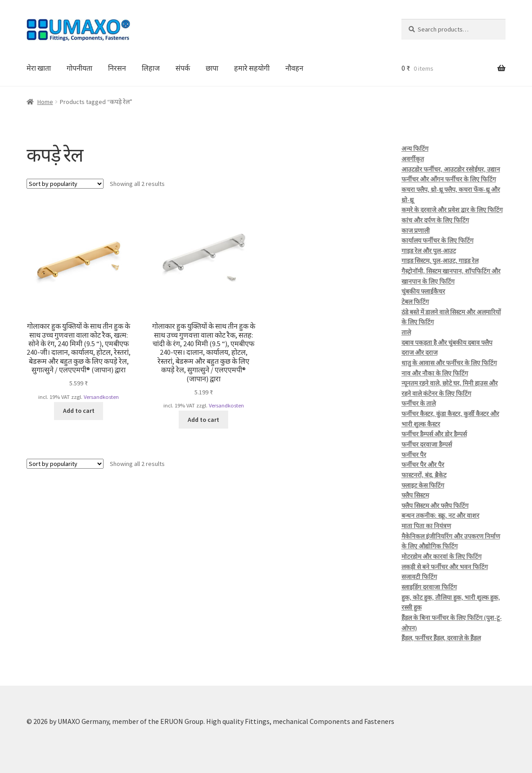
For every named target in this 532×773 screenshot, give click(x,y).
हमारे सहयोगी (252, 68)
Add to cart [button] (79, 411)
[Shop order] (65, 184)
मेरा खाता (39, 68)
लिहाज (151, 68)
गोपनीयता (79, 68)
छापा (212, 68)
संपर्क (183, 68)
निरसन (117, 68)
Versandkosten (101, 397)
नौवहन (294, 68)
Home (45, 102)
